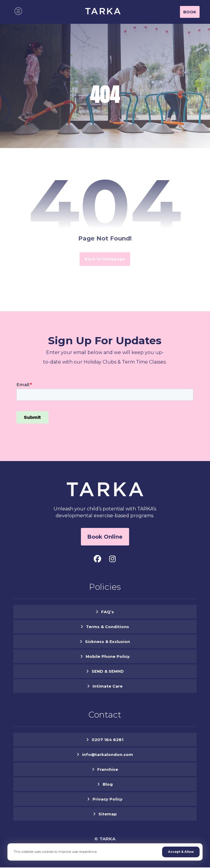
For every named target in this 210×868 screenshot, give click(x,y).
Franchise (108, 770)
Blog (108, 784)
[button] (18, 11)
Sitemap (108, 814)
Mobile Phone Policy (108, 657)
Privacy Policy (108, 799)
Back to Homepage (105, 259)
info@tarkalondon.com (108, 755)
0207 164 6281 (108, 740)
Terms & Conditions (108, 627)
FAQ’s (108, 612)
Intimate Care (108, 686)
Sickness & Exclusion (108, 642)
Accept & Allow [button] (181, 852)
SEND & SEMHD (108, 672)
